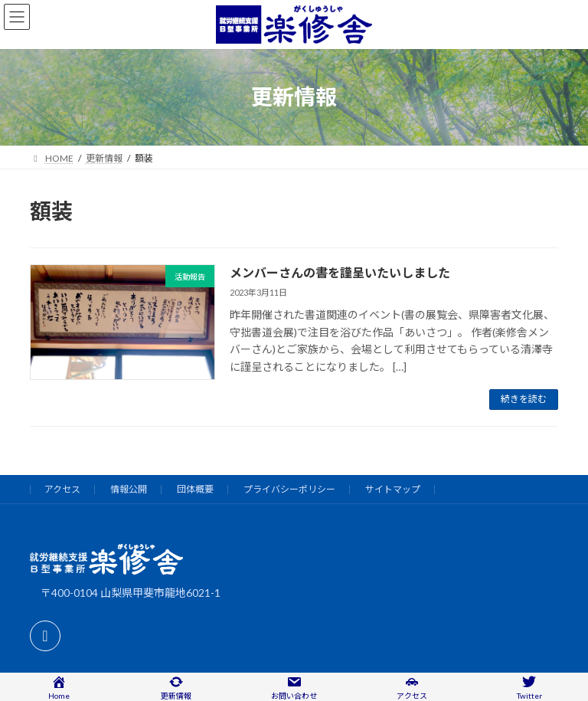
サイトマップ (393, 489)
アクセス (62, 489)
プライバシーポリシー (289, 489)
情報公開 (129, 489)
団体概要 (195, 489)
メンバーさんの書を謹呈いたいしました (340, 272)
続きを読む (524, 399)
